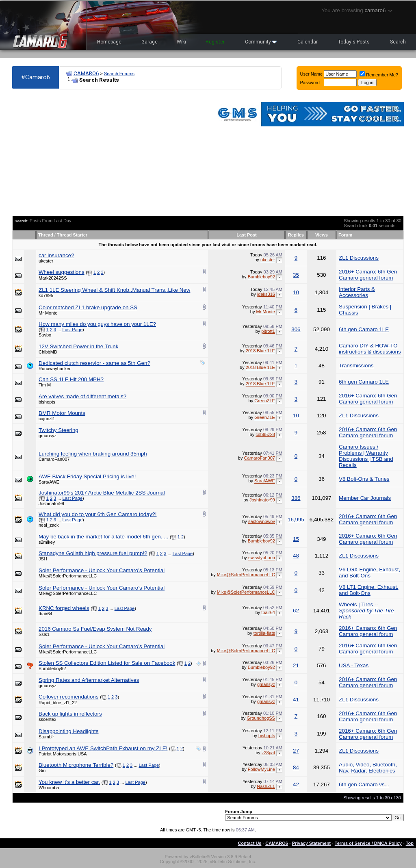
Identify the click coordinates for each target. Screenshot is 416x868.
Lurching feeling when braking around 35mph (93, 454)
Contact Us (249, 843)
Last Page (73, 330)
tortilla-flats (264, 633)
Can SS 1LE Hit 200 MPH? (71, 379)
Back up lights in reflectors (70, 714)
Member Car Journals (365, 498)
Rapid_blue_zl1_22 (58, 703)
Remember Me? (379, 75)
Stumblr (46, 737)
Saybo (45, 335)
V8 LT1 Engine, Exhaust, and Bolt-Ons (368, 590)
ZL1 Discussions (359, 258)
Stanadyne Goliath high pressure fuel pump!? (93, 553)
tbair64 (45, 614)
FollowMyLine (261, 770)
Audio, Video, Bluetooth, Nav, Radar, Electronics (368, 768)
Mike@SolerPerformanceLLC (68, 576)
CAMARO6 (86, 73)
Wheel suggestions (62, 272)
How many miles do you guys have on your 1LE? (97, 324)
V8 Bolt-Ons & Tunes (364, 479)
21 (296, 665)
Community (261, 42)
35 (296, 275)
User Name (312, 74)
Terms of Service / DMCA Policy (368, 843)
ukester (46, 261)
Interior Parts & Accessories (357, 292)
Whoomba (49, 788)
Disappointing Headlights (68, 731)
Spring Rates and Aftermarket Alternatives (89, 680)
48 (296, 556)
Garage (149, 42)
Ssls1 (44, 634)
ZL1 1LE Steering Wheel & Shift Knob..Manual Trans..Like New (114, 290)
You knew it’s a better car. (69, 782)
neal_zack (49, 525)
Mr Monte (48, 313)
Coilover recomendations (68, 697)
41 (296, 700)
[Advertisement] (109, 153)
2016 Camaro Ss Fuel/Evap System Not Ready (95, 629)
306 (296, 329)
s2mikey (47, 542)
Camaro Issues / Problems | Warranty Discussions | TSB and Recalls (366, 456)
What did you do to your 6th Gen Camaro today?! (97, 514)
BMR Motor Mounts (62, 413)
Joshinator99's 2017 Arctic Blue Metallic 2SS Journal (102, 493)
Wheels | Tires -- (366, 611)
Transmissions (356, 366)
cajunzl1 (47, 419)
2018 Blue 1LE (260, 351)
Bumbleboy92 (261, 277)
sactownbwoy (262, 521)
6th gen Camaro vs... (364, 784)
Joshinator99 (51, 503)
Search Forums (119, 74)
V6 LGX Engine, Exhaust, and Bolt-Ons (369, 573)
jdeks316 (266, 294)
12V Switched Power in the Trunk (78, 346)
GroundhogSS (261, 718)
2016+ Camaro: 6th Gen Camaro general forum (368, 275)
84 (296, 767)
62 (296, 611)
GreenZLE (265, 401)
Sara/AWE (49, 482)
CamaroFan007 (54, 459)
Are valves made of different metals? (82, 396)
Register (215, 42)
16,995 (296, 520)
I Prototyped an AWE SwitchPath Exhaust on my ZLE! (103, 748)
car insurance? (56, 255)
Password (310, 82)
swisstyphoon (262, 558)
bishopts (47, 402)
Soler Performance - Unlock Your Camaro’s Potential (102, 570)
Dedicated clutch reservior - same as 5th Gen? (94, 363)
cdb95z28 (265, 434)
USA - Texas (354, 665)
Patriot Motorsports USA (63, 754)
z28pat (268, 753)
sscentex (47, 719)
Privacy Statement (311, 843)
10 (296, 292)
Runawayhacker (55, 369)
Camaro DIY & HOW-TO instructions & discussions (370, 349)
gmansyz (48, 436)
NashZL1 (266, 786)
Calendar (308, 42)
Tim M (45, 385)
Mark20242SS (53, 278)
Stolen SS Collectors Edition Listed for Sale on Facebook (107, 663)
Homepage (109, 42)
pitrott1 (268, 331)
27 (296, 751)
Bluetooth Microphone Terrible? (76, 765)
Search (398, 42)
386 (296, 498)
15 (296, 539)
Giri (42, 770)
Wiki (181, 42)
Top (410, 843)
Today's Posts (354, 42)
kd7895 (46, 295)
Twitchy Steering (58, 430)
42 (296, 784)
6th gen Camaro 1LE (364, 329)
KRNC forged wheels (64, 608)
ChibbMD (48, 352)
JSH (43, 559)
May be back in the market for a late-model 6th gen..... (103, 537)
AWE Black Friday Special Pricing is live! (87, 476)
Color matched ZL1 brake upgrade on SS (88, 307)
